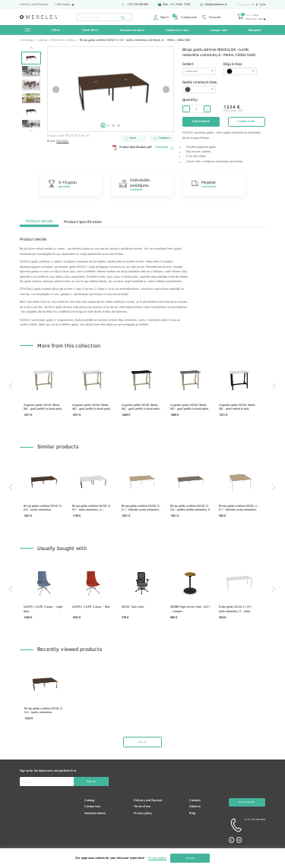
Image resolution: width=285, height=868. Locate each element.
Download (165, 148)
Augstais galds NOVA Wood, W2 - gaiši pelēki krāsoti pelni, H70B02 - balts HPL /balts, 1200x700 (44, 407)
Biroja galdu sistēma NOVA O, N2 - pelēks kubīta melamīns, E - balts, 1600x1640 (192, 508)
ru (253, 5)
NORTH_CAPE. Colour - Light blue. (44, 609)
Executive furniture (132, 30)
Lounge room (219, 30)
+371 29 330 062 (135, 5)
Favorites (212, 17)
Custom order (246, 121)
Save (130, 138)
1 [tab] (103, 126)
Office (56, 30)
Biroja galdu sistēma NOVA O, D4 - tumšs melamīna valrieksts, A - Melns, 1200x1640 (44, 710)
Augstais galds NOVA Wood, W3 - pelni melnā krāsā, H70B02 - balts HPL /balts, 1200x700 (239, 407)
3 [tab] (114, 126)
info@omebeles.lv (214, 5)
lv (258, 5)
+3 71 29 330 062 (247, 826)
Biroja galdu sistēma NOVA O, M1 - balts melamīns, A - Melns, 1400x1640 (93, 508)
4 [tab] (119, 126)
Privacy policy (143, 814)
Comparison (185, 17)
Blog (192, 814)
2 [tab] (108, 126)
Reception (255, 30)
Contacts (195, 800)
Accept (190, 858)
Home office (90, 30)
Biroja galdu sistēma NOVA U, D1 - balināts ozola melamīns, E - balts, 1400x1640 (241, 508)
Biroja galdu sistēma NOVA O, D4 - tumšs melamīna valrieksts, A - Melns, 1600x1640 (44, 508)
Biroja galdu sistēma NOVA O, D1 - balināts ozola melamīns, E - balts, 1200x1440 (142, 508)
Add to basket (201, 121)
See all (142, 742)
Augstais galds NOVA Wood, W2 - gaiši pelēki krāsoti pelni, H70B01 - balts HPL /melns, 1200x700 (93, 407)
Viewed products (95, 814)
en (264, 5)
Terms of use (142, 807)
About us (195, 807)
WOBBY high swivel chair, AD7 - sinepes (192, 609)
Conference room (177, 30)
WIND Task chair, (134, 607)
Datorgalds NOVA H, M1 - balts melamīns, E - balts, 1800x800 (238, 609)
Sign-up (91, 782)
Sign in (161, 17)
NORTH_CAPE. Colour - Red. (93, 607)
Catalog (89, 800)
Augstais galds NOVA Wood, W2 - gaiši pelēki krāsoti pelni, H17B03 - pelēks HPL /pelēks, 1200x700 (191, 407)
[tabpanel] (111, 89)
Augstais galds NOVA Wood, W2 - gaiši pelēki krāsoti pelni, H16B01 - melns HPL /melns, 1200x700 (142, 407)
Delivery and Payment (34, 5)
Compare (162, 138)
